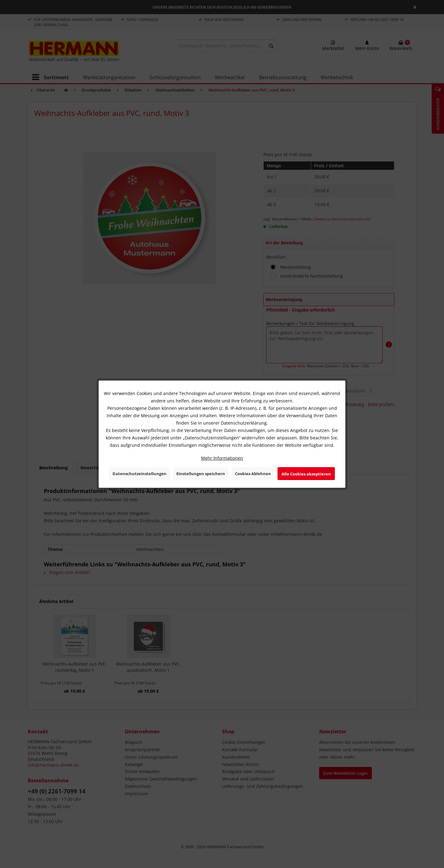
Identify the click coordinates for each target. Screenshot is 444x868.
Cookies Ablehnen (253, 474)
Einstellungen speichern (201, 474)
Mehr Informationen (222, 458)
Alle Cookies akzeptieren (306, 474)
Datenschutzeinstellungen (140, 474)
